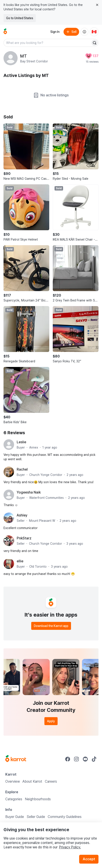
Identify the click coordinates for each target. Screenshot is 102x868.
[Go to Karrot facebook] (68, 759)
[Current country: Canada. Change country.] (94, 32)
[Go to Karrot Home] (16, 759)
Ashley (22, 515)
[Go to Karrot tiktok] (94, 759)
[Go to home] (5, 32)
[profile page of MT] (11, 58)
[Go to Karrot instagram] (76, 759)
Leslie (21, 442)
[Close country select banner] (97, 5)
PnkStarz (24, 538)
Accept (89, 859)
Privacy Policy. (70, 847)
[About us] (84, 32)
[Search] (95, 43)
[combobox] (47, 43)
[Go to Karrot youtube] (85, 759)
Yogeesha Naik (29, 492)
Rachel (22, 469)
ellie (20, 561)
